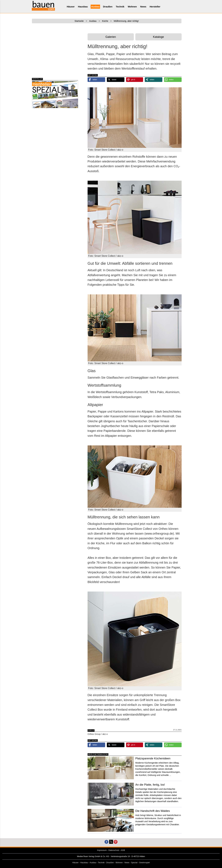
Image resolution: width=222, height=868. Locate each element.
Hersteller (155, 7)
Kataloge (158, 37)
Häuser (71, 7)
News (143, 7)
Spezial (134, 863)
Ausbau (95, 7)
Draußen (108, 7)
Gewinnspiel (145, 863)
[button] (96, 80)
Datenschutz (114, 850)
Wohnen (132, 7)
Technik (120, 7)
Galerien (111, 37)
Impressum (102, 850)
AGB (123, 850)
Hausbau (83, 7)
